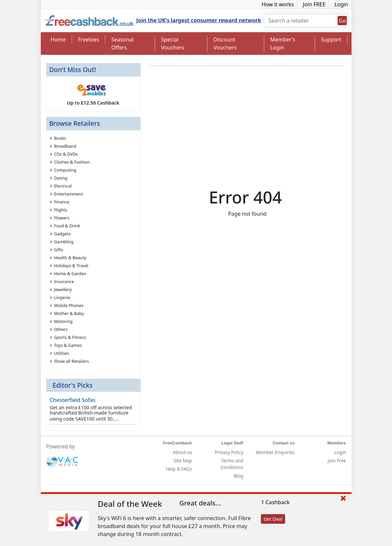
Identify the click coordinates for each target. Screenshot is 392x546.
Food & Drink (67, 226)
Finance (62, 202)
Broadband (65, 146)
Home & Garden (70, 273)
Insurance (64, 281)
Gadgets (62, 234)
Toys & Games (68, 345)
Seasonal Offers (122, 43)
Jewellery (63, 289)
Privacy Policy (229, 452)
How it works (278, 4)
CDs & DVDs (66, 154)
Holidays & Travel (71, 266)
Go (342, 21)
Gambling (64, 242)
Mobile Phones (69, 305)
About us (182, 452)
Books (60, 138)
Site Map (183, 461)
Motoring (63, 321)
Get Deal (273, 519)
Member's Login (283, 43)
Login (342, 4)
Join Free (337, 461)
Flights (61, 210)
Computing (65, 170)
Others (61, 329)
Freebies (88, 39)
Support (331, 39)
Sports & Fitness (70, 337)
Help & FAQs (179, 469)
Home (58, 39)
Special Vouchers (173, 43)
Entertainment (69, 194)
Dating (61, 178)
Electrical (63, 186)
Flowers (62, 218)
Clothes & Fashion (72, 162)
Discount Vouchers (225, 43)
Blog (238, 476)
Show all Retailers (72, 361)
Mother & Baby (69, 313)
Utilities (62, 353)
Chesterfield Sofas (73, 400)
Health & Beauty (70, 258)
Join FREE (314, 4)
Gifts (59, 250)
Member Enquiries (275, 452)
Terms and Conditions (232, 464)
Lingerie (62, 297)
